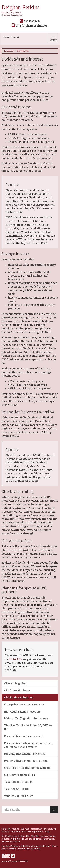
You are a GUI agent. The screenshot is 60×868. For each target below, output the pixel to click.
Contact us (14, 829)
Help (47, 832)
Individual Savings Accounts (22, 712)
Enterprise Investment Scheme (24, 705)
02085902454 (30, 21)
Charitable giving (15, 683)
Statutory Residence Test (20, 775)
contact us (15, 659)
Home (5, 829)
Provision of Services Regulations (27, 832)
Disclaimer (49, 829)
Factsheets (9, 51)
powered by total (15, 861)
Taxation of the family (18, 782)
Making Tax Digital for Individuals (26, 718)
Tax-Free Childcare (16, 789)
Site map (25, 829)
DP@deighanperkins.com (30, 26)
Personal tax (23, 51)
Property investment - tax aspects (26, 761)
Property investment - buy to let (24, 754)
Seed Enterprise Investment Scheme (27, 768)
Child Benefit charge (17, 690)
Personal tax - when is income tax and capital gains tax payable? (29, 745)
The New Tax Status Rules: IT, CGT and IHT (29, 727)
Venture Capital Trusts (19, 796)
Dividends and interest (19, 697)
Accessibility (37, 829)
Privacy (5, 832)
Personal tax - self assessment (24, 736)
